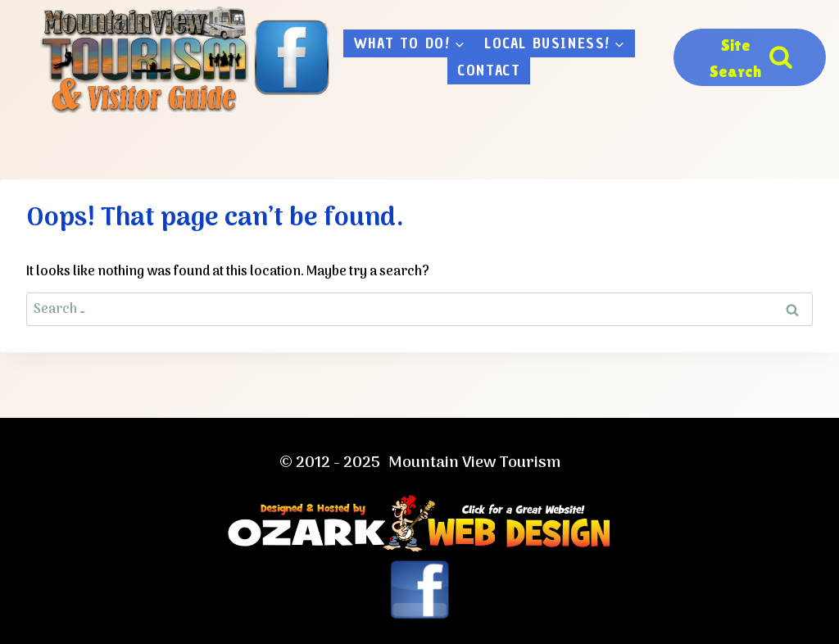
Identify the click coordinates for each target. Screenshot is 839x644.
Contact (489, 70)
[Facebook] (292, 57)
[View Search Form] (750, 57)
